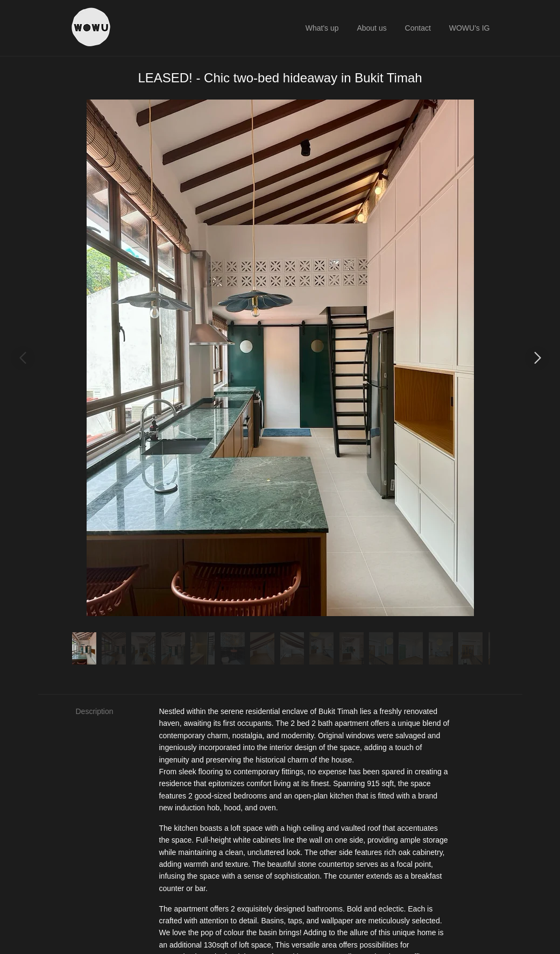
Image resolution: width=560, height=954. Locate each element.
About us (371, 28)
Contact (418, 28)
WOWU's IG (470, 28)
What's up (322, 28)
